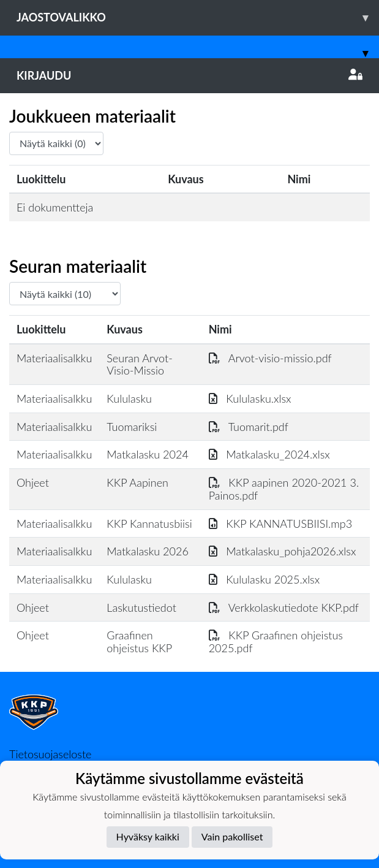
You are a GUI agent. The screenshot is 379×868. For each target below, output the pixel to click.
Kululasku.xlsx (250, 398)
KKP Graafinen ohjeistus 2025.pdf (276, 641)
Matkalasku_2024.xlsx (269, 454)
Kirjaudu (189, 75)
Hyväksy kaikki (148, 836)
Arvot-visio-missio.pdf (270, 358)
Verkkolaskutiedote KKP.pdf (284, 607)
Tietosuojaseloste (50, 754)
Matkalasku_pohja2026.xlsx (283, 551)
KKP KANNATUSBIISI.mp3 (281, 523)
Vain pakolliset (232, 836)
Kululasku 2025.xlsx (265, 579)
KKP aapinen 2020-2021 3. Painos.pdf (284, 489)
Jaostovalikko (198, 17)
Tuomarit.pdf (249, 427)
